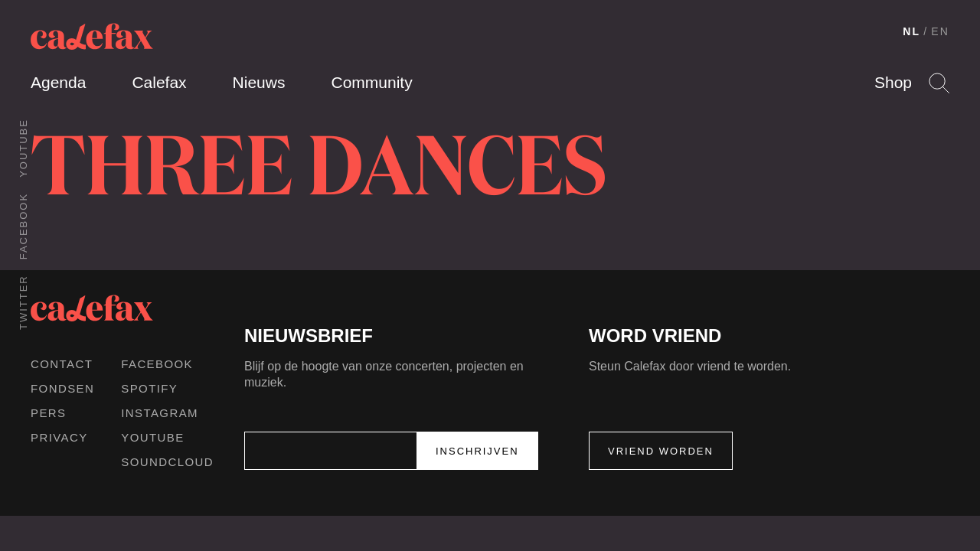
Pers (49, 413)
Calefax (159, 82)
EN (940, 31)
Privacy (59, 437)
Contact (62, 364)
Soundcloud (167, 462)
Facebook (23, 226)
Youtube (23, 148)
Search (939, 83)
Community (371, 82)
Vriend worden (661, 451)
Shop (893, 82)
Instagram (160, 413)
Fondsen (62, 388)
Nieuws (259, 82)
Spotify (149, 388)
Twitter (23, 302)
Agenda (58, 82)
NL (911, 31)
